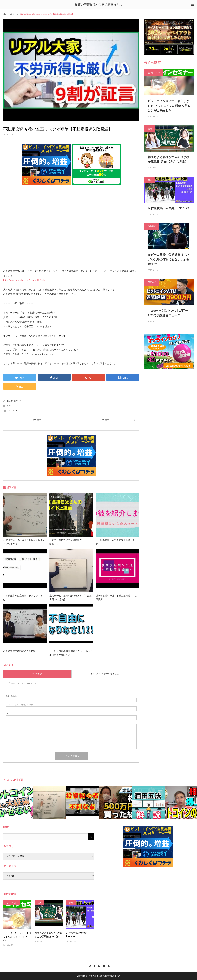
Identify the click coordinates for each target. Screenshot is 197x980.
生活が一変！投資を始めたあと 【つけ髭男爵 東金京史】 (71, 597)
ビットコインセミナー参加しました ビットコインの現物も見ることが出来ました (169, 106)
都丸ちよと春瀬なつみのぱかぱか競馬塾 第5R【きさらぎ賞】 (168, 160)
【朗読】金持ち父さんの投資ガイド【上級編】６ (70, 542)
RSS (108, 966)
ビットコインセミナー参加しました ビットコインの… (17, 937)
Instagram (98, 966)
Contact (103, 966)
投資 (12, 14)
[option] (16, 803)
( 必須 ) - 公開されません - (20, 705)
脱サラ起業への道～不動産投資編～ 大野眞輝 (116, 597)
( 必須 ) (11, 696)
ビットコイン (154, 73)
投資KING (18, 401)
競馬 (150, 129)
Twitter (89, 966)
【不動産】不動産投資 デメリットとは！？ (23, 597)
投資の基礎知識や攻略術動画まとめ (99, 5)
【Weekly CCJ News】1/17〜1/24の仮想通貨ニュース (168, 313)
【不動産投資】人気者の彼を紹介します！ (115, 542)
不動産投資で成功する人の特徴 (19, 651)
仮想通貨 (152, 226)
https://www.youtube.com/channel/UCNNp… (26, 280)
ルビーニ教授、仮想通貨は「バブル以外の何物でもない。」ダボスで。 (168, 260)
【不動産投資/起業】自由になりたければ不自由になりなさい (71, 653)
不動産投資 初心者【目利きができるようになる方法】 (24, 542)
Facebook (94, 966)
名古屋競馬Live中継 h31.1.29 (168, 208)
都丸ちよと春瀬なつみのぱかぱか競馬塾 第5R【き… (49, 935)
